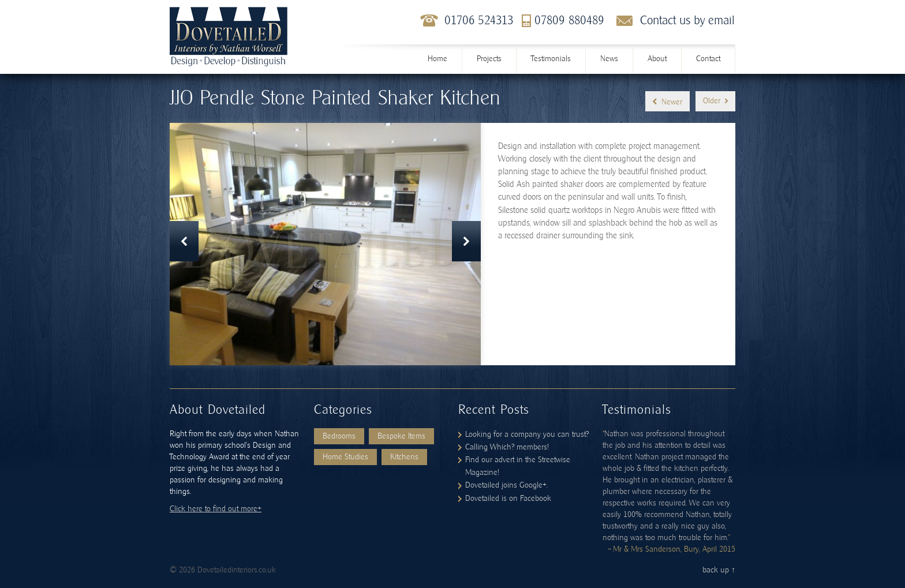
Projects (489, 59)
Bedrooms (339, 436)
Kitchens (404, 457)
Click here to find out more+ (216, 509)
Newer (667, 102)
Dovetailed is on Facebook (508, 499)
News (609, 59)
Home (437, 59)
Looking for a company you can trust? (527, 435)
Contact (708, 59)
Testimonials (551, 59)
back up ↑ (719, 570)
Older (715, 101)
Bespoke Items (401, 436)
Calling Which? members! (507, 447)
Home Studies (345, 457)
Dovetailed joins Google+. (506, 485)
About (657, 59)
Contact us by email (687, 20)
